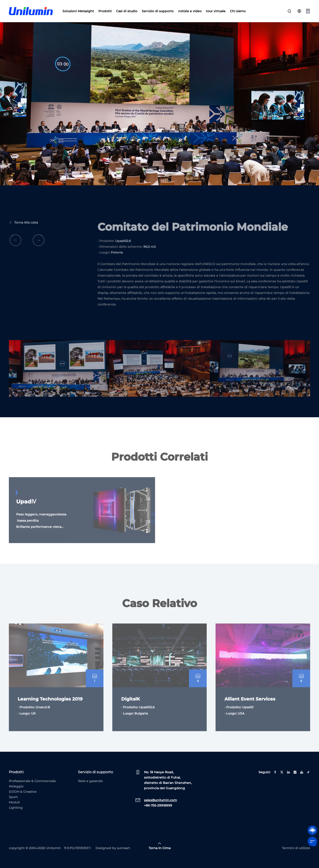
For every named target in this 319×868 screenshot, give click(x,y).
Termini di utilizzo (296, 848)
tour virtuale (216, 11)
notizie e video (190, 11)
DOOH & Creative (23, 792)
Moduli (14, 802)
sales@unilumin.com (160, 800)
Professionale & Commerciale (32, 781)
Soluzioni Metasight (78, 11)
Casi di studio (127, 11)
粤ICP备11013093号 (77, 848)
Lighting (16, 808)
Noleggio (16, 786)
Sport (13, 797)
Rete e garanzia (90, 781)
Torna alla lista (23, 234)
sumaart (124, 848)
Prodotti (105, 11)
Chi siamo (238, 11)
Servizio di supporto (158, 11)
